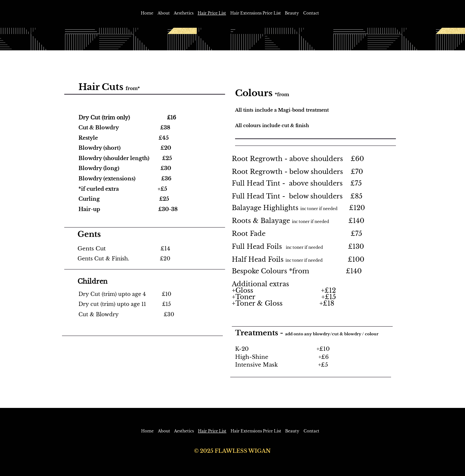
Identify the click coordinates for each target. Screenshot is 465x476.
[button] (184, 13)
